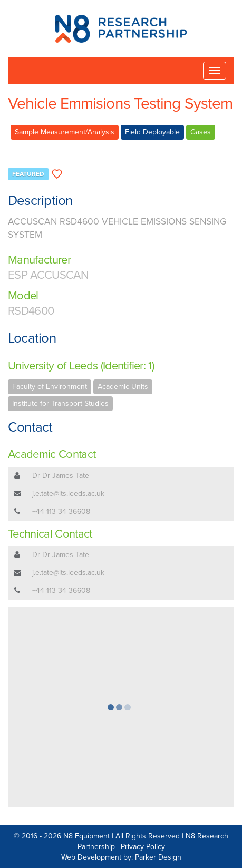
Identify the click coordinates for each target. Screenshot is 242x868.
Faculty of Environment (50, 387)
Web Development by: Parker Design (121, 857)
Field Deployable (152, 132)
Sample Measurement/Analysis (65, 132)
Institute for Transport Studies (60, 403)
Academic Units (123, 387)
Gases (201, 132)
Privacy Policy (143, 847)
